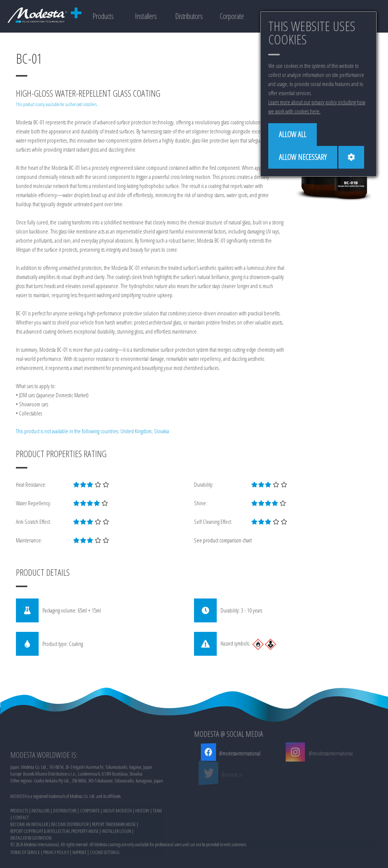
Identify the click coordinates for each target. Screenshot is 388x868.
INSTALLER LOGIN (117, 858)
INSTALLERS (41, 837)
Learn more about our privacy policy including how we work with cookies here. (317, 107)
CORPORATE (90, 837)
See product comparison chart (223, 540)
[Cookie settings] (351, 157)
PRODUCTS (19, 837)
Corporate (232, 16)
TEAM (157, 837)
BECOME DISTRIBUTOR (70, 851)
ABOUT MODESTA (117, 837)
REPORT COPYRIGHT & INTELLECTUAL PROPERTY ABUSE (54, 858)
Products (103, 16)
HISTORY (142, 837)
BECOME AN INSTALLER (29, 851)
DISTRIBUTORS (65, 837)
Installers (146, 16)
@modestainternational (239, 753)
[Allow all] (293, 135)
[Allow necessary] (303, 157)
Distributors (189, 16)
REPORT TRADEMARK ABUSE (114, 851)
